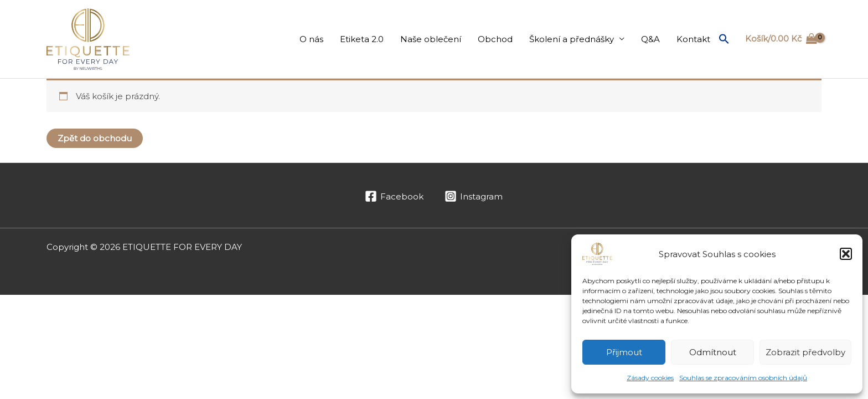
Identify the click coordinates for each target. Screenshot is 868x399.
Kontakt (693, 39)
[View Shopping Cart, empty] (781, 39)
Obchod (495, 39)
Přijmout (624, 352)
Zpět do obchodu (95, 138)
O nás (311, 39)
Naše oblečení (431, 39)
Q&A (650, 39)
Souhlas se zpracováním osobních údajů (743, 378)
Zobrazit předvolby (805, 352)
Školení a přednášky (572, 39)
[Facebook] (394, 196)
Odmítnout (713, 352)
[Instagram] (474, 196)
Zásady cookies (650, 378)
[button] (846, 254)
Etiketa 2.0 (362, 39)
